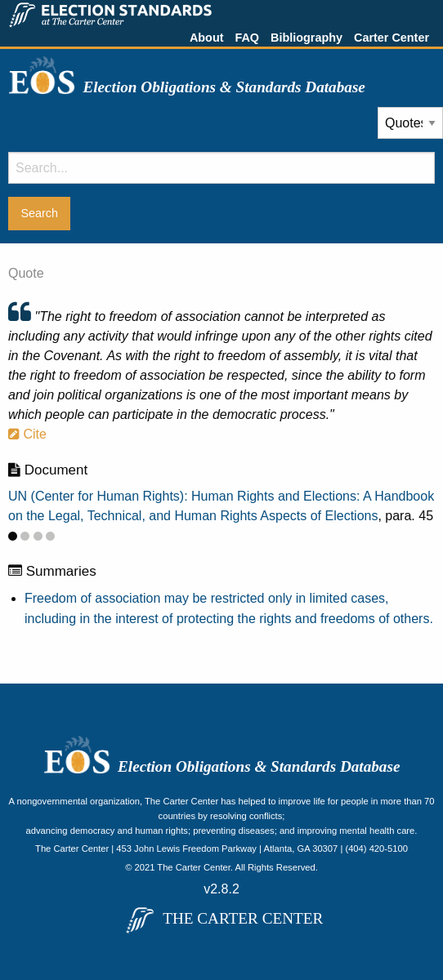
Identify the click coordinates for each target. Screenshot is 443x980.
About (207, 38)
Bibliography (307, 38)
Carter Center (392, 38)
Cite (27, 434)
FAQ (247, 38)
